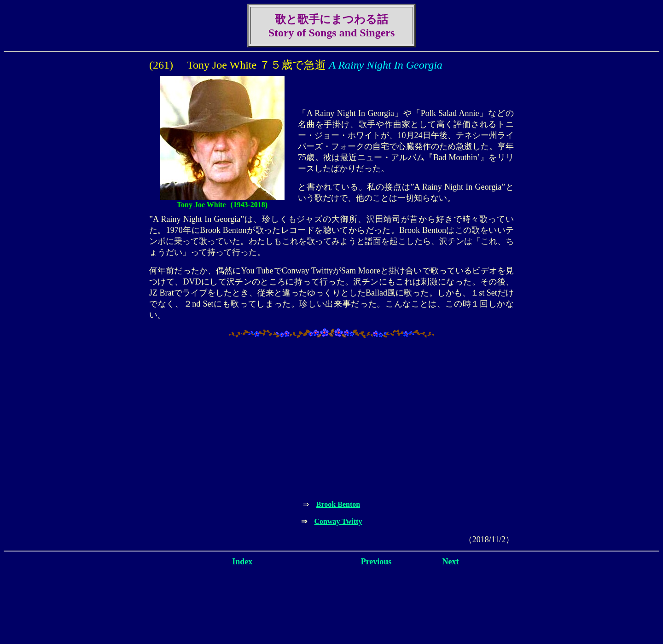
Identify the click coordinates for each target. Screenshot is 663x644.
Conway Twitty (338, 521)
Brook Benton (338, 504)
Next (451, 562)
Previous (376, 562)
